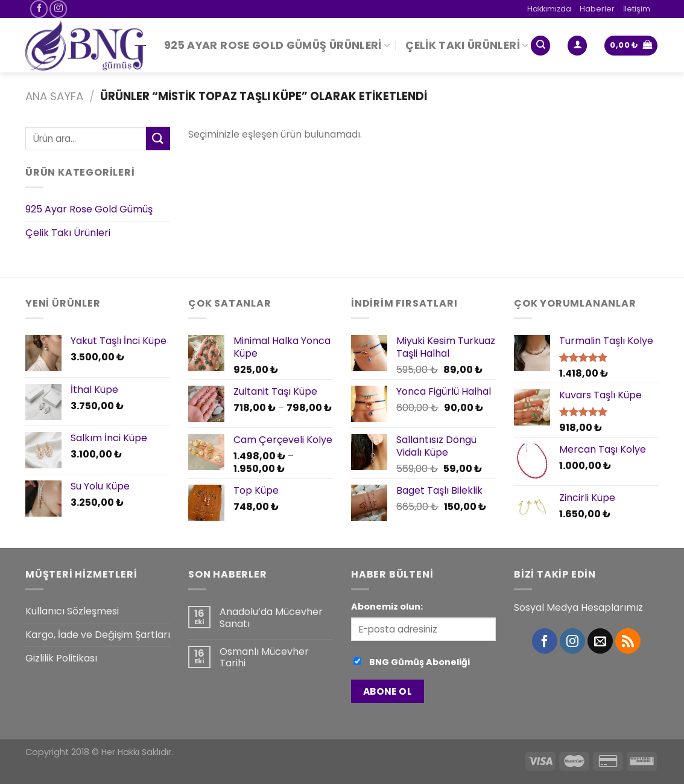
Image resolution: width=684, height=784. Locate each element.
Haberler (597, 9)
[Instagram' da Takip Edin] (58, 9)
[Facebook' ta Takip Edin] (39, 9)
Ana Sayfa (54, 96)
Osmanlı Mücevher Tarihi (264, 657)
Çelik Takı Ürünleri (467, 45)
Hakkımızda (549, 9)
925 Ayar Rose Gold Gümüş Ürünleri (277, 45)
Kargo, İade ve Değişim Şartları (98, 635)
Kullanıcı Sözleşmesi (72, 611)
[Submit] (158, 139)
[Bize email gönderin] (600, 641)
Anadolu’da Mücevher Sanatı (271, 617)
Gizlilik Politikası (61, 658)
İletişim (637, 9)
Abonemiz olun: (387, 607)
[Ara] (540, 46)
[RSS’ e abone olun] (628, 641)
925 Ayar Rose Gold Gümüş (89, 210)
